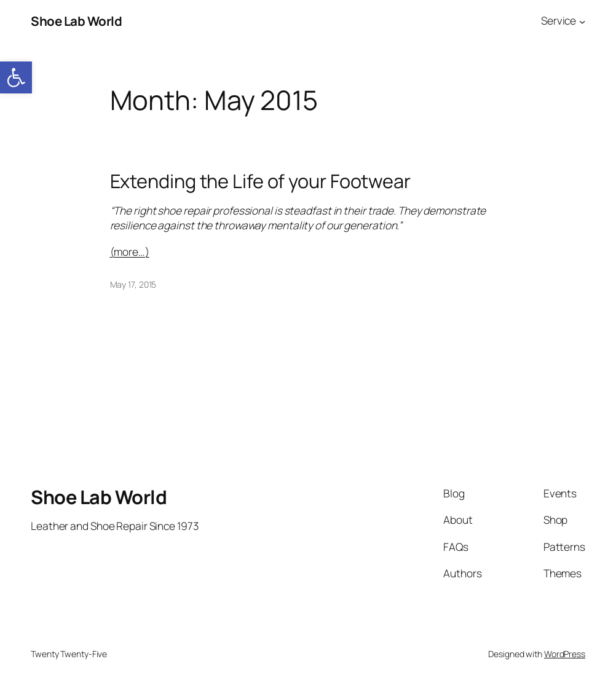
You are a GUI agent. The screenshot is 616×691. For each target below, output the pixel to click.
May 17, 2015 (133, 284)
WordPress (565, 654)
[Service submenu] (582, 21)
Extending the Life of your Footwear (261, 181)
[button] (16, 77)
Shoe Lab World (76, 21)
